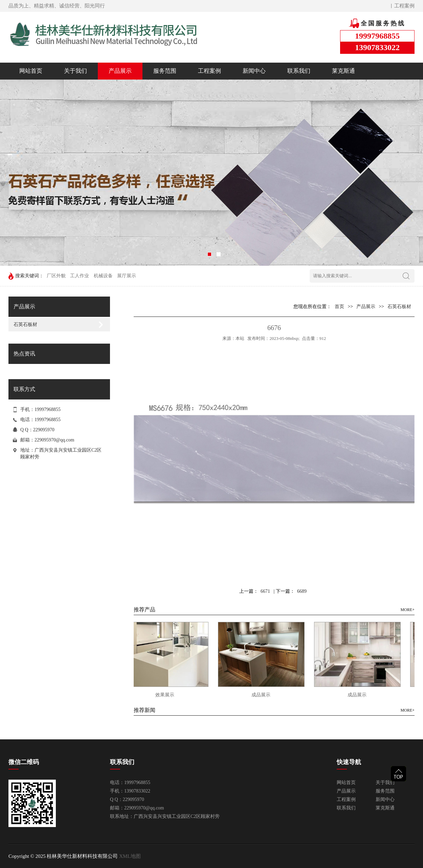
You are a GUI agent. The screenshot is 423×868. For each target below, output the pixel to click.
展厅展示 (127, 276)
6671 (265, 591)
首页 (339, 307)
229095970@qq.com (54, 440)
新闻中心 (254, 71)
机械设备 (103, 276)
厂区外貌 (56, 276)
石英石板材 (25, 324)
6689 (302, 591)
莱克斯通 (343, 71)
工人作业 (80, 276)
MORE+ (408, 610)
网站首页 (31, 71)
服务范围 (165, 71)
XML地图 (130, 856)
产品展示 (120, 71)
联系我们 (299, 71)
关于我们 (75, 71)
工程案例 (404, 6)
